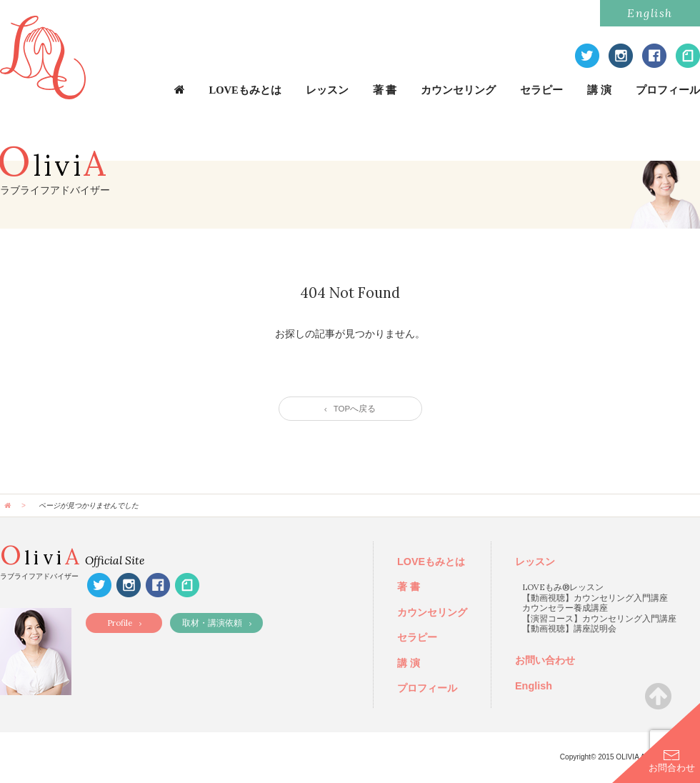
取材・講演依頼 (217, 623)
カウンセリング (458, 90)
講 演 (599, 90)
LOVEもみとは (245, 90)
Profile (124, 623)
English (650, 13)
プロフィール (668, 90)
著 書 (385, 90)
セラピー (541, 90)
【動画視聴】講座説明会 (569, 628)
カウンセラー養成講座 (565, 608)
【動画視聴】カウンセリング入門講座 (595, 598)
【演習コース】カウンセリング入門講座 (599, 618)
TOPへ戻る (350, 409)
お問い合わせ (545, 660)
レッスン (327, 90)
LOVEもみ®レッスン (563, 587)
